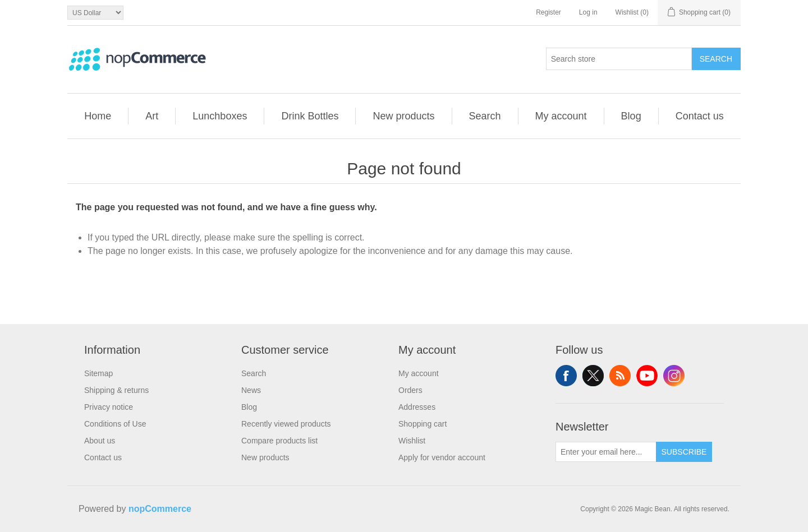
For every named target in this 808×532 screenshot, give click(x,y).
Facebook (566, 376)
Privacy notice (109, 407)
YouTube (647, 376)
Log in (588, 12)
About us (100, 441)
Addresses (417, 407)
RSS (620, 376)
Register (548, 12)
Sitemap (98, 373)
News (251, 390)
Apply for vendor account (442, 457)
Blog (631, 116)
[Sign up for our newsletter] (606, 452)
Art (152, 116)
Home (98, 116)
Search (716, 59)
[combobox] (619, 59)
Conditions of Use (115, 424)
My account (561, 116)
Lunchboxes (220, 116)
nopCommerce (160, 509)
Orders (410, 390)
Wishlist (412, 441)
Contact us (700, 116)
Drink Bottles (310, 116)
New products (403, 116)
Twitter (593, 376)
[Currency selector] (95, 13)
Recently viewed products (286, 424)
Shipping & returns (116, 390)
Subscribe (684, 452)
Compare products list (279, 441)
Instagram (674, 376)
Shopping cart (423, 424)
